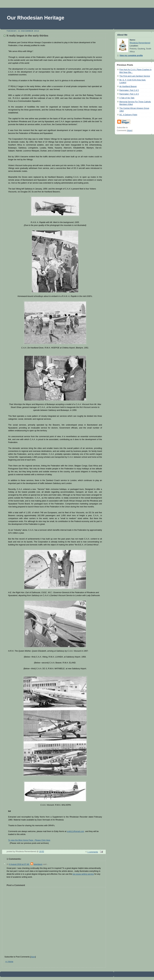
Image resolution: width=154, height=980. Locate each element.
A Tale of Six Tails (127, 98)
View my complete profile (131, 56)
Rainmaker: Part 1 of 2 (129, 94)
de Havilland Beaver (128, 86)
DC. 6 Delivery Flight (128, 115)
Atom (33, 957)
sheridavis (38, 864)
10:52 (42, 852)
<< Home (9, 962)
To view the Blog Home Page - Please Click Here (29, 840)
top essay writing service (83, 874)
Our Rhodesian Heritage (36, 18)
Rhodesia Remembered (140, 43)
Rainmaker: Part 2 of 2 (129, 90)
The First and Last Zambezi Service (135, 76)
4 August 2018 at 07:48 (19, 864)
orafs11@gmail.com (75, 831)
